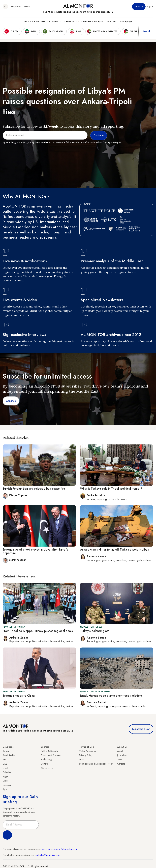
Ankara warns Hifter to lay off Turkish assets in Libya (115, 550)
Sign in (150, 6)
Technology (69, 22)
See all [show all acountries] (147, 31)
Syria (5, 789)
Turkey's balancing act (95, 631)
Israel (5, 768)
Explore (111, 22)
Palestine (7, 772)
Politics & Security (35, 22)
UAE (5, 764)
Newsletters (16, 6)
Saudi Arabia (9, 755)
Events (27, 6)
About (120, 751)
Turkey (6, 751)
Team (120, 759)
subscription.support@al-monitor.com (59, 849)
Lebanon (7, 785)
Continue (11, 401)
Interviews (126, 22)
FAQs (82, 759)
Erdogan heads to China (19, 696)
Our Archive (47, 768)
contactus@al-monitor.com (47, 855)
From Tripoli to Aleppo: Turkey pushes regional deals (38, 631)
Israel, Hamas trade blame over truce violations (111, 696)
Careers (121, 764)
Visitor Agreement (88, 751)
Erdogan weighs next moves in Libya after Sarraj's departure (35, 551)
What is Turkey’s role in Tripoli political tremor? (111, 489)
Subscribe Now (141, 729)
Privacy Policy (86, 755)
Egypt (5, 777)
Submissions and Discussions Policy (96, 764)
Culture (54, 22)
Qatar (5, 781)
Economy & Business (92, 22)
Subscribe (139, 6)
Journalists (122, 755)
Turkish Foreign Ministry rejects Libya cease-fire (34, 489)
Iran (4, 759)
